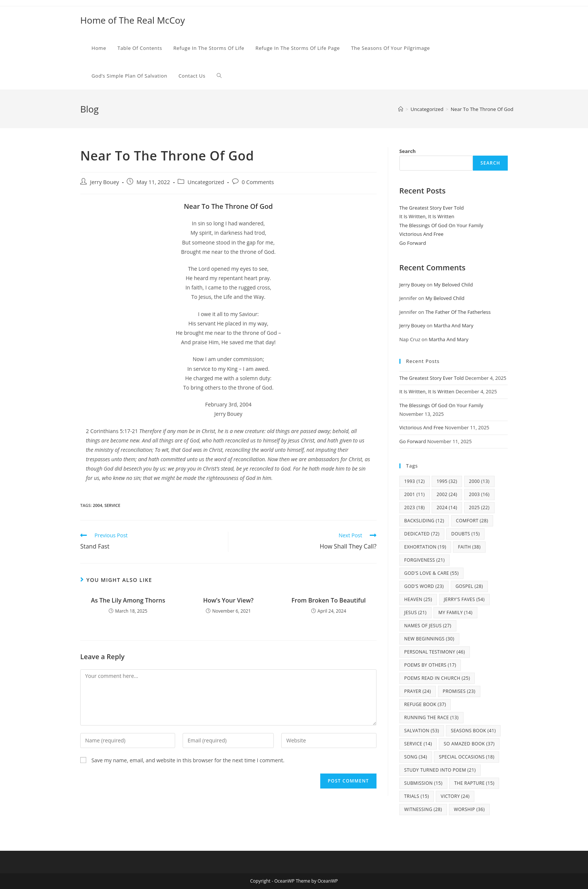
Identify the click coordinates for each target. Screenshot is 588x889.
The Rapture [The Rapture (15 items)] (474, 783)
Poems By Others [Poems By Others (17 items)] (430, 665)
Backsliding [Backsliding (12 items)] (424, 521)
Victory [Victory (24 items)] (455, 796)
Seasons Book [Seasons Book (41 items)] (473, 731)
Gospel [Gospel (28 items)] (469, 586)
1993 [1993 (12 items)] (415, 481)
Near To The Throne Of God (482, 109)
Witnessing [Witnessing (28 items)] (423, 809)
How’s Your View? (228, 600)
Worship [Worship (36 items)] (469, 809)
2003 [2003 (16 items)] (479, 494)
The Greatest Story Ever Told (432, 208)
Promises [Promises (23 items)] (459, 691)
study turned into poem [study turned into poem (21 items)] (440, 770)
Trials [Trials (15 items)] (417, 796)
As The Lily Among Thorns (128, 600)
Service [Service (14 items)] (418, 744)
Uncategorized (206, 182)
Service (112, 505)
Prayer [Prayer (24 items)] (418, 691)
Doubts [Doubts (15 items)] (465, 534)
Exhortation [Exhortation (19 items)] (425, 547)
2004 (97, 505)
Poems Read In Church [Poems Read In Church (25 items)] (437, 678)
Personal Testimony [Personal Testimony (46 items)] (435, 652)
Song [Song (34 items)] (416, 757)
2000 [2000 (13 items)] (479, 481)
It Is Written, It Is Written (427, 216)
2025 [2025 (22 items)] (479, 507)
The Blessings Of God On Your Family (441, 225)
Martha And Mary (454, 325)
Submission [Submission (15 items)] (423, 783)
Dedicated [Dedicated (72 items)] (422, 534)
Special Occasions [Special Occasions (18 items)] (466, 757)
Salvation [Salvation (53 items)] (422, 731)
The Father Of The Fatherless (458, 312)
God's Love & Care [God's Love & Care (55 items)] (431, 573)
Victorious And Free (421, 234)
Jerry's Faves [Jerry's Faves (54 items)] (464, 599)
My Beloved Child (453, 285)
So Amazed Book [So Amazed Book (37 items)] (469, 744)
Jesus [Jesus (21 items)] (415, 612)
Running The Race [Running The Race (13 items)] (431, 717)
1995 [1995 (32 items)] (447, 481)
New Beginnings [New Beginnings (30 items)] (429, 639)
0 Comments (258, 182)
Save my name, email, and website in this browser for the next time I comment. (188, 760)
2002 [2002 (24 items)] (447, 494)
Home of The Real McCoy (133, 20)
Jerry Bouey (104, 182)
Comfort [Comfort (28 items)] (472, 521)
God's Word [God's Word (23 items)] (424, 586)
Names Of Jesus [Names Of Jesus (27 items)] (428, 626)
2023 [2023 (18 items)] (415, 507)
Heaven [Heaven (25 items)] (418, 599)
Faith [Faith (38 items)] (469, 547)
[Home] (401, 109)
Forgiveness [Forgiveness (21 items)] (424, 560)
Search (408, 151)
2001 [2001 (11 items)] (415, 494)
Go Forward (413, 243)
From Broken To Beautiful (328, 600)
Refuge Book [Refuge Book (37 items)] (425, 704)
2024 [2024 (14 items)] (447, 507)
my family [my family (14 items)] (455, 612)
